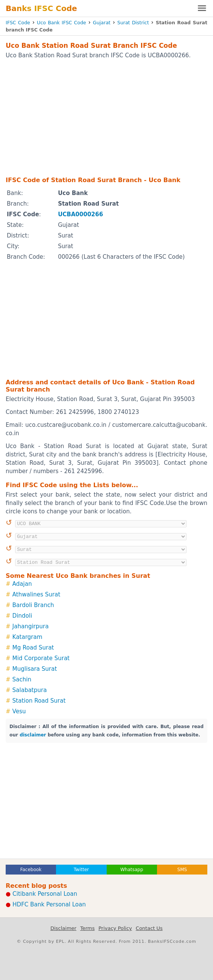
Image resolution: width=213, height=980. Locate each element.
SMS (182, 870)
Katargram (27, 637)
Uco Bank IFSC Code (62, 23)
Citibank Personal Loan (45, 894)
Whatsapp (132, 870)
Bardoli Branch (33, 605)
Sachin (22, 680)
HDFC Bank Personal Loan (49, 904)
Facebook (31, 870)
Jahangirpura (31, 626)
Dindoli (22, 616)
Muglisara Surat (35, 669)
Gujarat (102, 23)
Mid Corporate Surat (41, 658)
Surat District (133, 23)
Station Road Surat (39, 701)
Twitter (81, 870)
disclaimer (33, 735)
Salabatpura (30, 690)
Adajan (22, 584)
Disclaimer (63, 928)
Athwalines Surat (37, 595)
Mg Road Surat (33, 648)
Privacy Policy (115, 928)
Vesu (19, 711)
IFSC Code (18, 23)
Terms (87, 928)
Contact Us (149, 928)
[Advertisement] (106, 117)
